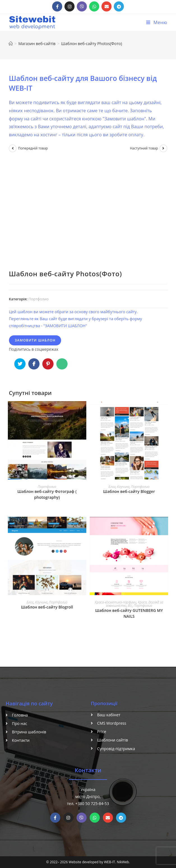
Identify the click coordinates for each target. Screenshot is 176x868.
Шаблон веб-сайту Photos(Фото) (92, 44)
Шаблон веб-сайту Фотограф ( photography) (47, 494)
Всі (130, 606)
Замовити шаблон (35, 340)
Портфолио (38, 299)
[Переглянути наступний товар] (163, 148)
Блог (112, 487)
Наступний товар (144, 148)
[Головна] (11, 44)
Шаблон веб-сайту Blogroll (47, 607)
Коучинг (123, 487)
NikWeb (123, 862)
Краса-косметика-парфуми (115, 602)
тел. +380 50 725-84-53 (88, 803)
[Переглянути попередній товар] (13, 148)
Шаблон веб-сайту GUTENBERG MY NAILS (129, 613)
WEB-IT (109, 862)
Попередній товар (33, 148)
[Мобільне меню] (157, 22)
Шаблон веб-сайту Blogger (129, 491)
